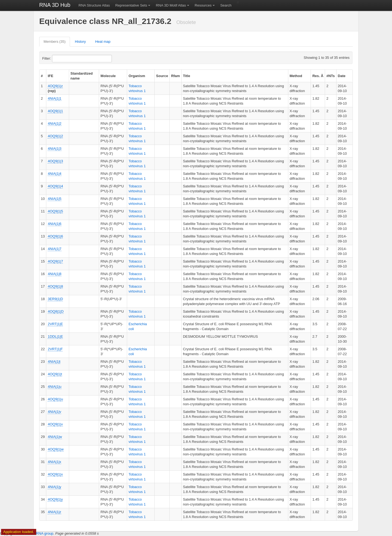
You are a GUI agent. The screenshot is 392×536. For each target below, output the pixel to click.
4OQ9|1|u (55, 399)
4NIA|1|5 (54, 199)
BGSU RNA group (39, 533)
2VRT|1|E (55, 324)
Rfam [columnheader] (175, 76)
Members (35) (55, 42)
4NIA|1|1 (54, 98)
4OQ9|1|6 (55, 236)
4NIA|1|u (54, 387)
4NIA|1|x (54, 462)
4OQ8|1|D (56, 311)
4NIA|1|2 (54, 124)
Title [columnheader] (187, 76)
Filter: (60, 59)
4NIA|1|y (54, 487)
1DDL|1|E (55, 336)
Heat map (103, 42)
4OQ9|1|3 (55, 161)
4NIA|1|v (54, 412)
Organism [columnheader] (137, 76)
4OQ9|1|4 (55, 186)
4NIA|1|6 (54, 224)
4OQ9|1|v (55, 424)
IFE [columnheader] (50, 76)
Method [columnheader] (296, 76)
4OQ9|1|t (55, 374)
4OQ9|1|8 (55, 286)
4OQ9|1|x (55, 474)
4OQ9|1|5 (55, 211)
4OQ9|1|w (56, 449)
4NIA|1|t (54, 362)
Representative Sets (131, 5)
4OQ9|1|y (55, 499)
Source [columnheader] (162, 76)
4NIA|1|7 (54, 249)
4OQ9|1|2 (55, 136)
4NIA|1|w (55, 437)
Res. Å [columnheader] (318, 76)
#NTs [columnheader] (331, 76)
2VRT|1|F (55, 349)
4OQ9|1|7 (55, 261)
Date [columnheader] (342, 76)
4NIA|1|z (54, 512)
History (80, 42)
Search (226, 5)
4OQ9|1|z (55, 86)
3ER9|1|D (55, 299)
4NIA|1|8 (54, 274)
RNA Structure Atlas (94, 5)
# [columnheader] (42, 76)
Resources (203, 5)
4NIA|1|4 (54, 174)
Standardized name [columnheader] (82, 76)
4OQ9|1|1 (55, 111)
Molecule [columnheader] (108, 76)
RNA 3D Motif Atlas (171, 5)
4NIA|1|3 (54, 149)
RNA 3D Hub (55, 5)
